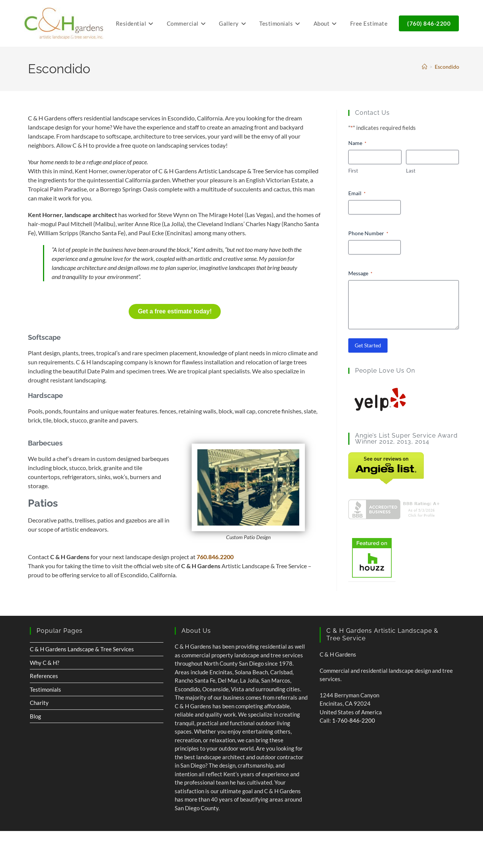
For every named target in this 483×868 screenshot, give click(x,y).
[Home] (425, 67)
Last (411, 171)
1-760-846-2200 (354, 720)
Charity (39, 703)
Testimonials (45, 689)
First (353, 171)
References (44, 676)
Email (357, 193)
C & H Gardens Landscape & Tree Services (82, 649)
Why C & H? (45, 663)
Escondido (447, 67)
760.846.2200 (215, 557)
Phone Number (368, 233)
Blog (35, 716)
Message (360, 273)
